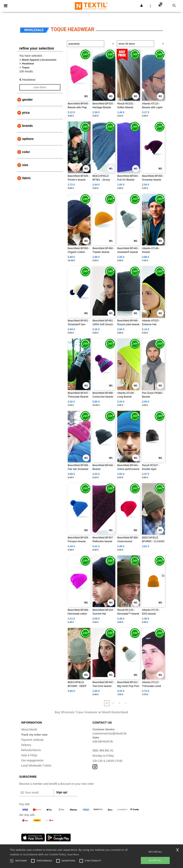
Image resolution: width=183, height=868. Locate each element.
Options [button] (28, 139)
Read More (73, 854)
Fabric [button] (27, 178)
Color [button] (26, 152)
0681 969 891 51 (103, 750)
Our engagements (32, 760)
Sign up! (62, 792)
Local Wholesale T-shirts (36, 766)
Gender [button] (27, 100)
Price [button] (26, 113)
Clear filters (40, 87)
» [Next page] (126, 703)
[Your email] (36, 792)
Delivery (26, 745)
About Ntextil (29, 729)
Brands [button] (27, 126)
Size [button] (25, 165)
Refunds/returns (31, 750)
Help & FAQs (29, 755)
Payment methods (32, 740)
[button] (142, 6)
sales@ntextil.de (103, 741)
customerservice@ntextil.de (110, 733)
